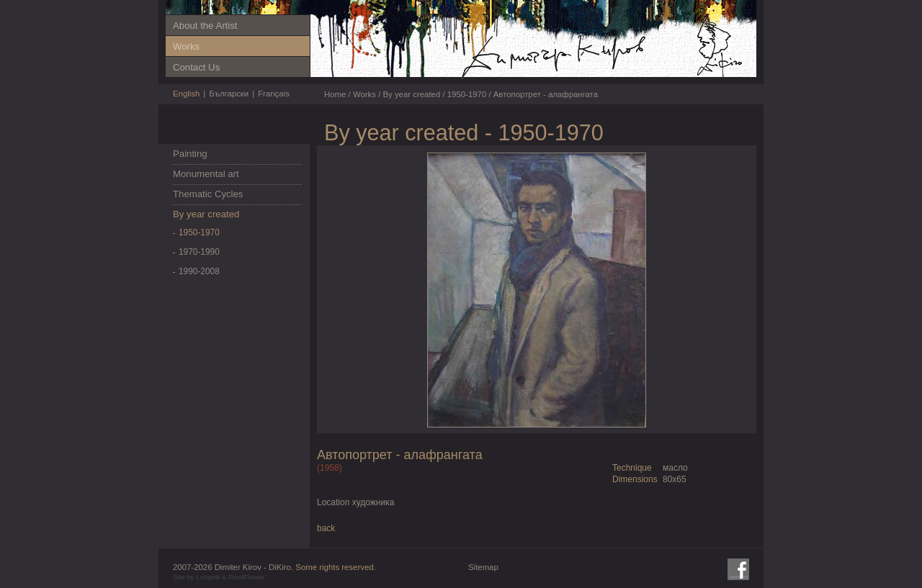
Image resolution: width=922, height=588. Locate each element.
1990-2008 (199, 271)
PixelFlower (246, 577)
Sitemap (483, 567)
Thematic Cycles (208, 194)
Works (186, 46)
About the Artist (205, 26)
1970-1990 (199, 252)
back (326, 528)
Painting (190, 154)
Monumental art (206, 174)
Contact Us (196, 67)
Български (229, 94)
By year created (206, 214)
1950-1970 (199, 232)
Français (274, 94)
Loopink (208, 577)
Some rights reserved (334, 567)
